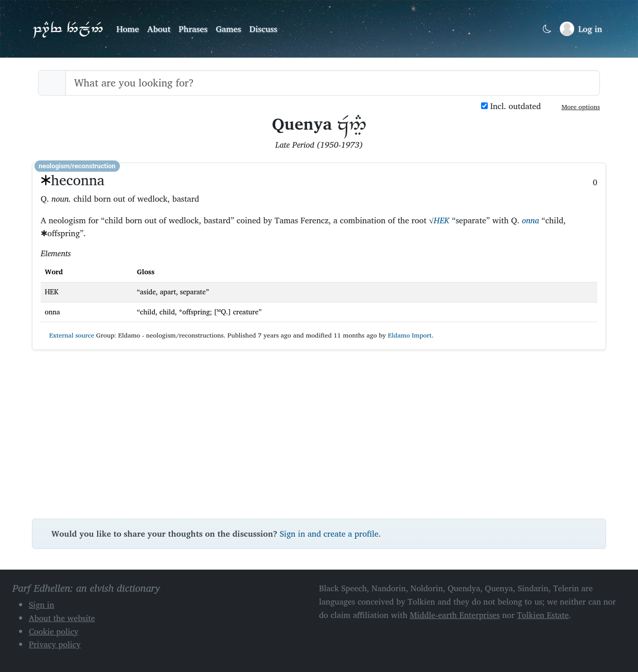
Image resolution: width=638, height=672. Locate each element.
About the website (62, 618)
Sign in (41, 605)
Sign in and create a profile (329, 534)
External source (67, 335)
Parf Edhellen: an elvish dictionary (68, 29)
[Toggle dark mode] (547, 29)
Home (128, 29)
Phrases (193, 29)
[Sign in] (581, 29)
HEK (442, 220)
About (159, 29)
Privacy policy (55, 644)
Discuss (263, 29)
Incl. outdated (511, 106)
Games (228, 29)
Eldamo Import (410, 335)
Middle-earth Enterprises (455, 615)
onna (530, 220)
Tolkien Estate (543, 615)
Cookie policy (54, 631)
